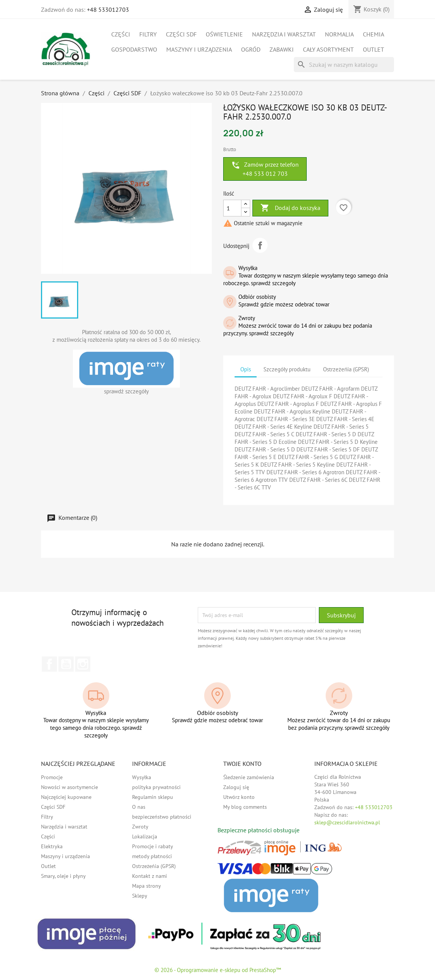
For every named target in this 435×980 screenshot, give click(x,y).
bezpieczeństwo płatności (162, 817)
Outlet (374, 49)
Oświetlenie (224, 34)
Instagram (83, 664)
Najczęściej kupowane (66, 797)
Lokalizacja (145, 836)
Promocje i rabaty (153, 846)
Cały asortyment (328, 49)
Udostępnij (260, 245)
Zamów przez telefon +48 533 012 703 (265, 169)
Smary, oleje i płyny (63, 876)
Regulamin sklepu (153, 797)
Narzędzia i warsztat (284, 34)
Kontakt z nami (150, 876)
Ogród (251, 49)
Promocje (52, 777)
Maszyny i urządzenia (199, 49)
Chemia (374, 34)
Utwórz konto (239, 797)
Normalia (339, 34)
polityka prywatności (156, 787)
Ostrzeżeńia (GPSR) (154, 866)
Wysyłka (142, 777)
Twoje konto (242, 764)
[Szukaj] (344, 65)
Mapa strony (147, 886)
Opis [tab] (246, 369)
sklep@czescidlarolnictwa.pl (347, 822)
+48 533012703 (108, 9)
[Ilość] (232, 208)
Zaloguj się (236, 787)
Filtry (148, 34)
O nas (139, 807)
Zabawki (282, 49)
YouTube (66, 664)
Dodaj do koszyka (290, 208)
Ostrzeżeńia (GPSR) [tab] (346, 369)
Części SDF (181, 34)
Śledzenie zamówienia (249, 777)
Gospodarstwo (134, 49)
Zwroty (140, 827)
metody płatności (152, 856)
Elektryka (52, 846)
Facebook (49, 664)
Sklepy (140, 896)
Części (121, 34)
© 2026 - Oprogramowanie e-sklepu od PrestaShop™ (218, 970)
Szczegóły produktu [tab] (287, 369)
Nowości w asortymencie (69, 787)
